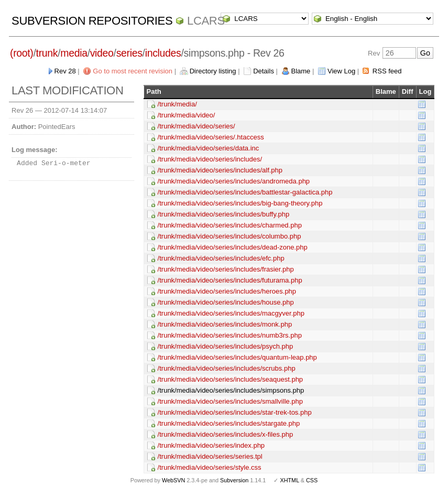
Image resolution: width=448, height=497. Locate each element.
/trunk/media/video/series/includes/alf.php (220, 170)
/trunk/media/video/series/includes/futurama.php (230, 280)
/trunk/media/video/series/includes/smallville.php (230, 401)
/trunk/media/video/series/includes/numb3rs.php (230, 335)
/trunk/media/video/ (187, 115)
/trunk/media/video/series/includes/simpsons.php (231, 390)
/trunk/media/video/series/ (196, 126)
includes (163, 53)
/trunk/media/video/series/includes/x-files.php (226, 434)
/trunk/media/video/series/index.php (211, 445)
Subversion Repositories (92, 21)
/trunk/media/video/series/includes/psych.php (226, 346)
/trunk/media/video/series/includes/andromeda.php (234, 181)
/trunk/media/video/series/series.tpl (210, 456)
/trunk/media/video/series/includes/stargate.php (229, 423)
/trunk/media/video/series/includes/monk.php (225, 324)
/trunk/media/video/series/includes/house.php (226, 302)
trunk (47, 53)
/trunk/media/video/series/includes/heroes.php (227, 291)
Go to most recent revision (133, 71)
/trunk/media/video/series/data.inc (209, 148)
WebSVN (173, 480)
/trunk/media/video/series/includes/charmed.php (230, 225)
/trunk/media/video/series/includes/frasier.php (226, 269)
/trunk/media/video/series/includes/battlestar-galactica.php (245, 192)
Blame (301, 71)
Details (264, 71)
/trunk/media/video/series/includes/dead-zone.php (233, 247)
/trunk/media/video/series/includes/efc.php (221, 258)
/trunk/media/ (177, 104)
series (129, 53)
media (74, 53)
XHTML (289, 480)
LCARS (206, 21)
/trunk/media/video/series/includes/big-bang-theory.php (240, 203)
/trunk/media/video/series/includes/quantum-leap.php (237, 357)
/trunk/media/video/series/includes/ (210, 159)
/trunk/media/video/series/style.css (210, 467)
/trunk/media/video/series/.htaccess (211, 137)
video (102, 53)
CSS (312, 480)
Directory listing (213, 71)
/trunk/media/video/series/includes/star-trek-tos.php (235, 412)
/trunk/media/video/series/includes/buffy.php (224, 214)
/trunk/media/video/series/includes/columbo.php (230, 236)
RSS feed (387, 71)
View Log (341, 71)
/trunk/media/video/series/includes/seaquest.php (231, 379)
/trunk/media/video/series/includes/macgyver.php (231, 313)
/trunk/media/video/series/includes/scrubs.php (227, 368)
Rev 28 (65, 71)
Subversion (234, 480)
